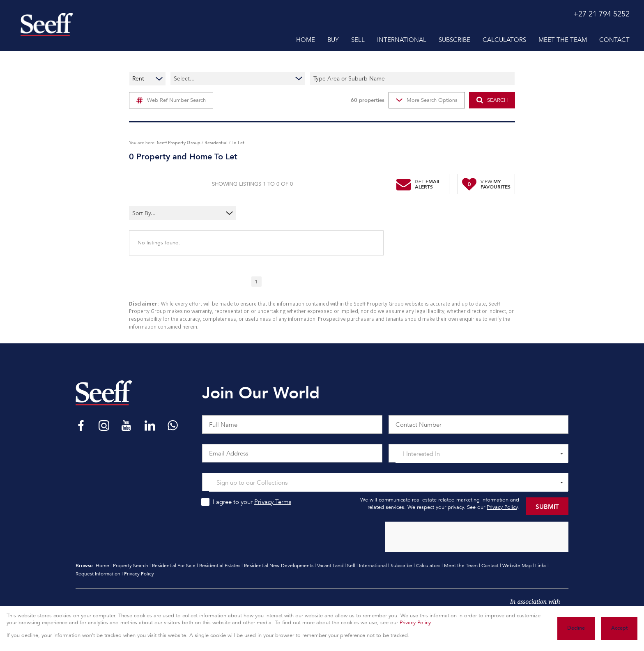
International (373, 566)
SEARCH (492, 100)
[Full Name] (292, 424)
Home (102, 566)
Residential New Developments (279, 566)
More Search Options (427, 100)
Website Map (517, 566)
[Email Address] (292, 453)
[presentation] (476, 537)
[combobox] (166, 213)
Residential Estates (220, 566)
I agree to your (252, 502)
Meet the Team (461, 566)
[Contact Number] (479, 424)
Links (541, 566)
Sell (351, 566)
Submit (547, 506)
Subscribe (401, 566)
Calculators (428, 566)
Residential (216, 143)
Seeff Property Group (179, 143)
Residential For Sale (174, 566)
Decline (576, 628)
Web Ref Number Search (171, 100)
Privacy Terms (273, 502)
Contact (490, 566)
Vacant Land (330, 566)
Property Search (131, 566)
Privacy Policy (502, 507)
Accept (619, 628)
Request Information (98, 574)
